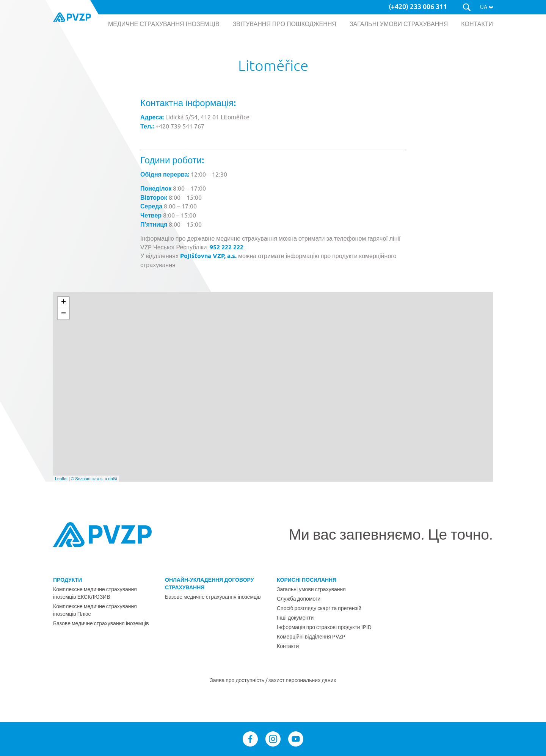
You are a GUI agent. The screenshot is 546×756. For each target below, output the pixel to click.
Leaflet (61, 479)
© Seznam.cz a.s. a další (94, 479)
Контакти (288, 646)
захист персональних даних (302, 680)
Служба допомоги (299, 599)
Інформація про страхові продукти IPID (324, 627)
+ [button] (64, 302)
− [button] (64, 314)
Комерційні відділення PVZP (311, 637)
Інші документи (295, 618)
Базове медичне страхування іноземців (101, 623)
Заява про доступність (238, 680)
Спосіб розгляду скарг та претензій (319, 608)
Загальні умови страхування (311, 589)
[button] (486, 7)
